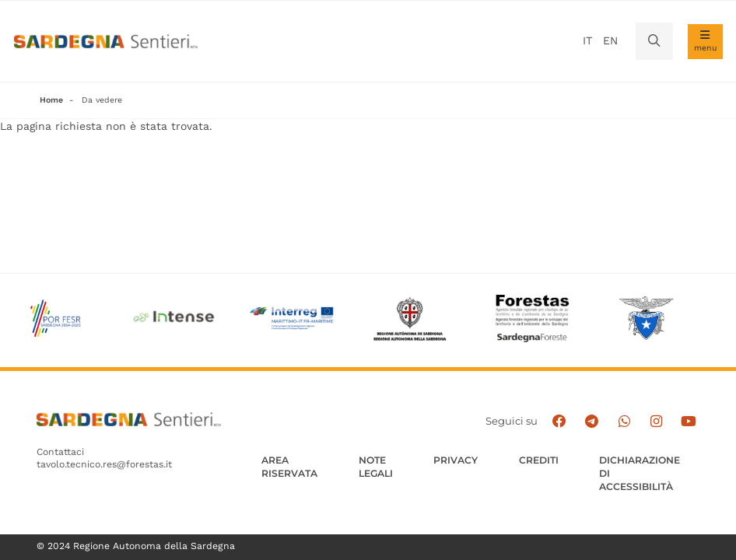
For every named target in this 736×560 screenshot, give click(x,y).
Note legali (376, 467)
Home (51, 100)
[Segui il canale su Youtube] (689, 422)
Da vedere (102, 100)
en (610, 40)
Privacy (456, 460)
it (587, 40)
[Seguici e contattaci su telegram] (591, 422)
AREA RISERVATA (289, 467)
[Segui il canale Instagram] (656, 422)
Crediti (539, 460)
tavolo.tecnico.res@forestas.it (104, 464)
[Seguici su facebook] (559, 422)
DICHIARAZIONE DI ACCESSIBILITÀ (640, 473)
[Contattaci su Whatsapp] (624, 422)
